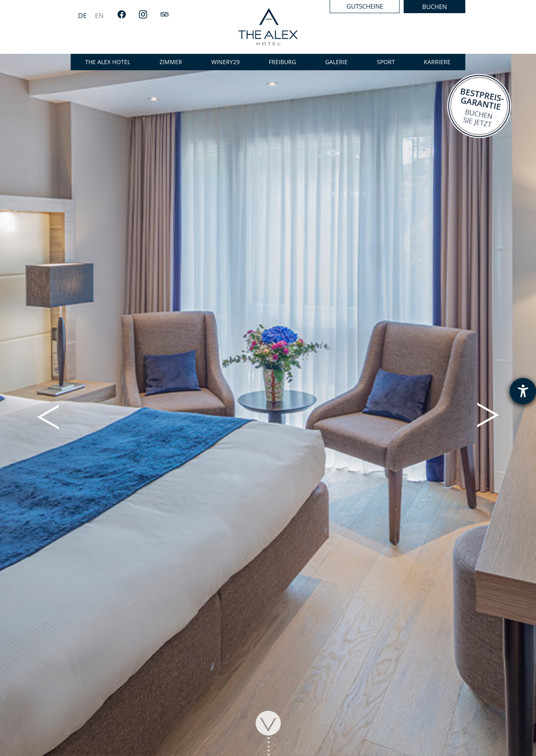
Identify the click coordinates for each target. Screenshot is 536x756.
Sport (386, 62)
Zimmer (171, 62)
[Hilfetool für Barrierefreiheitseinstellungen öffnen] (523, 391)
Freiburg (282, 62)
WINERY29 (225, 62)
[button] (48, 416)
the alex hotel (108, 62)
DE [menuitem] (82, 16)
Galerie (336, 62)
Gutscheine (365, 6)
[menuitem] (82, 15)
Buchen (434, 7)
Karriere (437, 62)
